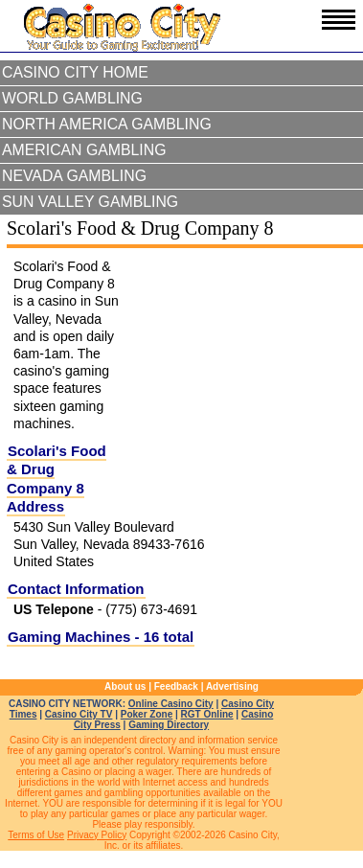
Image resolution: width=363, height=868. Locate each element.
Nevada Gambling (74, 176)
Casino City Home (75, 72)
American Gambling (84, 150)
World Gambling (72, 98)
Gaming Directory (169, 725)
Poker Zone (147, 714)
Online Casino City (171, 704)
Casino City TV (79, 714)
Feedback (176, 686)
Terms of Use (36, 835)
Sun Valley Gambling (90, 202)
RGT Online (207, 714)
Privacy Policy (97, 835)
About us (125, 686)
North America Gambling (107, 124)
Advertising (232, 686)
